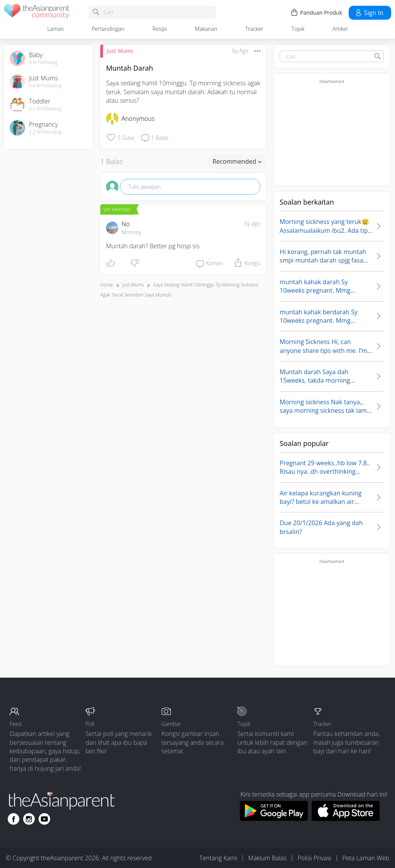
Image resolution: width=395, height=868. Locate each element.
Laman (56, 29)
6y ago (252, 223)
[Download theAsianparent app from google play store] (274, 819)
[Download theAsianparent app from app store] (346, 819)
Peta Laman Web (366, 858)
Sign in (369, 13)
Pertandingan (108, 29)
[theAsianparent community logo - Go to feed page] (37, 13)
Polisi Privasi (314, 858)
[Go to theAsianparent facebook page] (14, 819)
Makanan (206, 29)
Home (107, 285)
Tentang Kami (218, 858)
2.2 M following (45, 109)
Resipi (160, 29)
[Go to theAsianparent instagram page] (29, 819)
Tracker (254, 29)
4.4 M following (45, 86)
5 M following (43, 63)
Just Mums (120, 51)
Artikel (340, 29)
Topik (298, 29)
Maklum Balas (267, 858)
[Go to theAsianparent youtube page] (44, 819)
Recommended (237, 161)
